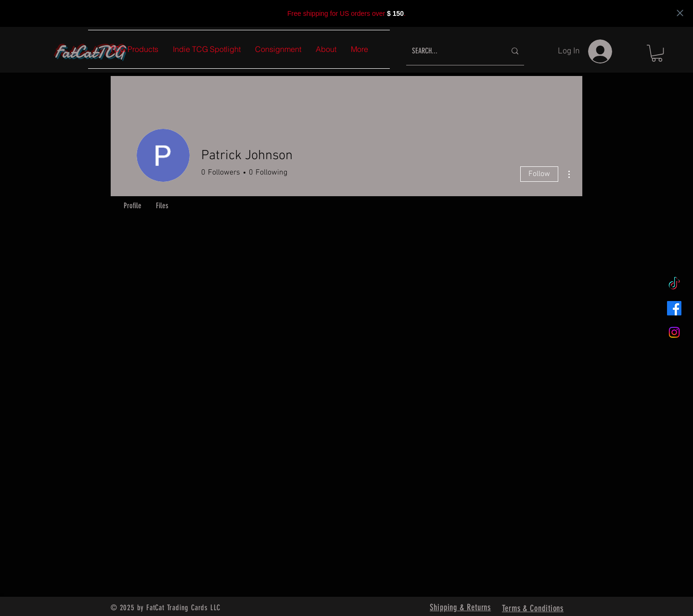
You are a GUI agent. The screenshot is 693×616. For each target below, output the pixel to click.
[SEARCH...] (452, 51)
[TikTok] (674, 284)
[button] (657, 53)
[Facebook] (674, 308)
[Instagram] (674, 332)
